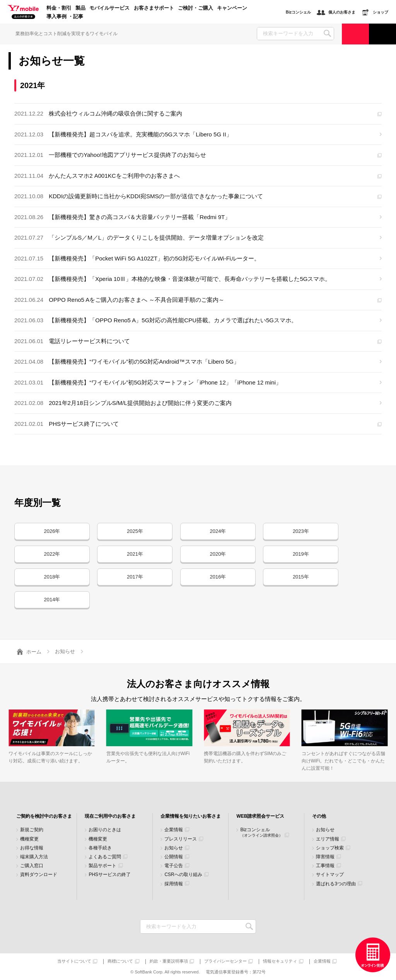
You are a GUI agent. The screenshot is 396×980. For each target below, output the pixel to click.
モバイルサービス (109, 8)
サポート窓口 (382, 34)
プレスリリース (181, 839)
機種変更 (29, 839)
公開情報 (174, 857)
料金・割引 (59, 8)
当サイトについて (74, 961)
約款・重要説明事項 (169, 961)
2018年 (52, 577)
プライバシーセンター (225, 961)
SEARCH (327, 33)
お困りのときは (105, 830)
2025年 (135, 531)
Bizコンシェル (261, 832)
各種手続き (100, 848)
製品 (80, 8)
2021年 (135, 554)
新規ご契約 (32, 830)
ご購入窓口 (32, 866)
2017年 (135, 577)
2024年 (218, 531)
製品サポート (102, 866)
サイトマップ (330, 875)
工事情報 (325, 866)
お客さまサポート (154, 8)
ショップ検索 (330, 848)
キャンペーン (232, 8)
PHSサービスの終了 (110, 875)
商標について (120, 961)
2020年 (218, 554)
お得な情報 (32, 848)
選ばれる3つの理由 (336, 884)
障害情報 (325, 857)
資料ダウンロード (39, 875)
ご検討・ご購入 (195, 8)
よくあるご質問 (105, 857)
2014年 (52, 600)
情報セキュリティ (280, 961)
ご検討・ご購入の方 (355, 34)
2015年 (301, 577)
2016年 (218, 577)
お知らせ (174, 848)
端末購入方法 (34, 857)
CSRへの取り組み (183, 875)
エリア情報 (328, 839)
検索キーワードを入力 (249, 926)
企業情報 (174, 830)
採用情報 (174, 884)
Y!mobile (23, 12)
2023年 (301, 531)
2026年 (52, 531)
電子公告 (174, 866)
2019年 (301, 554)
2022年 (52, 554)
